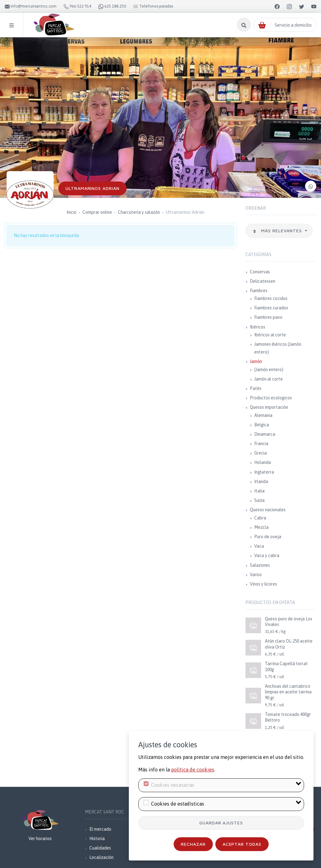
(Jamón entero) (269, 370)
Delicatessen (263, 281)
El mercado (100, 829)
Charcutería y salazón (139, 212)
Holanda (263, 462)
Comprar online (97, 212)
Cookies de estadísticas (178, 804)
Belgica (262, 425)
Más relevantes (278, 231)
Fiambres (259, 291)
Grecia (260, 453)
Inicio (71, 212)
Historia (97, 839)
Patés (256, 388)
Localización (101, 857)
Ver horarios (40, 839)
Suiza (259, 500)
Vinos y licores (263, 584)
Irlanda (261, 481)
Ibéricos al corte (270, 335)
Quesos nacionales (268, 510)
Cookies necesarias (173, 785)
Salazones (260, 565)
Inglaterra (264, 472)
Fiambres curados (271, 308)
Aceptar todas (242, 844)
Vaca (259, 546)
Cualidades (100, 848)
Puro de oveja (268, 537)
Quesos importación (269, 407)
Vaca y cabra (267, 555)
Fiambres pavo (268, 317)
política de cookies (193, 770)
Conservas (260, 272)
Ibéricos (258, 327)
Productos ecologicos (271, 398)
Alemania (263, 415)
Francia (261, 444)
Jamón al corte (268, 379)
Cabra (260, 518)
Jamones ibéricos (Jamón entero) (278, 348)
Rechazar (193, 844)
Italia (259, 491)
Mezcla (261, 527)
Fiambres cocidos (271, 298)
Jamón (256, 361)
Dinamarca (265, 434)
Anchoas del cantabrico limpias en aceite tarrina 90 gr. (288, 692)
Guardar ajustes (221, 823)
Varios (256, 575)
